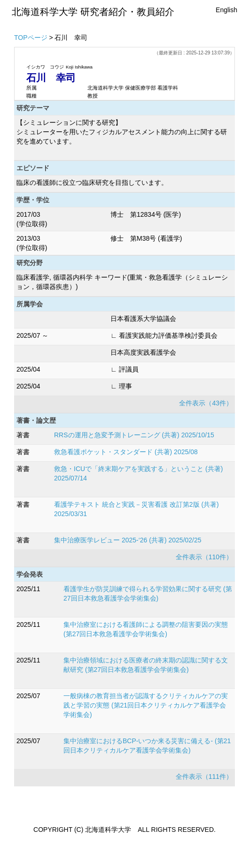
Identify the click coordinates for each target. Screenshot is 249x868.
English (226, 10)
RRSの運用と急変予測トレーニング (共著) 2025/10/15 (134, 435)
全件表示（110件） (204, 557)
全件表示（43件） (206, 403)
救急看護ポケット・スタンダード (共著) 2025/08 (126, 452)
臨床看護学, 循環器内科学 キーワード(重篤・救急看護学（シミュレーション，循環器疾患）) (122, 282)
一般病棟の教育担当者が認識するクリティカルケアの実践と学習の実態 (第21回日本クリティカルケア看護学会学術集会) (146, 705)
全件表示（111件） (204, 777)
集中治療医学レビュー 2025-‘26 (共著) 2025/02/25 (128, 540)
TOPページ (31, 38)
